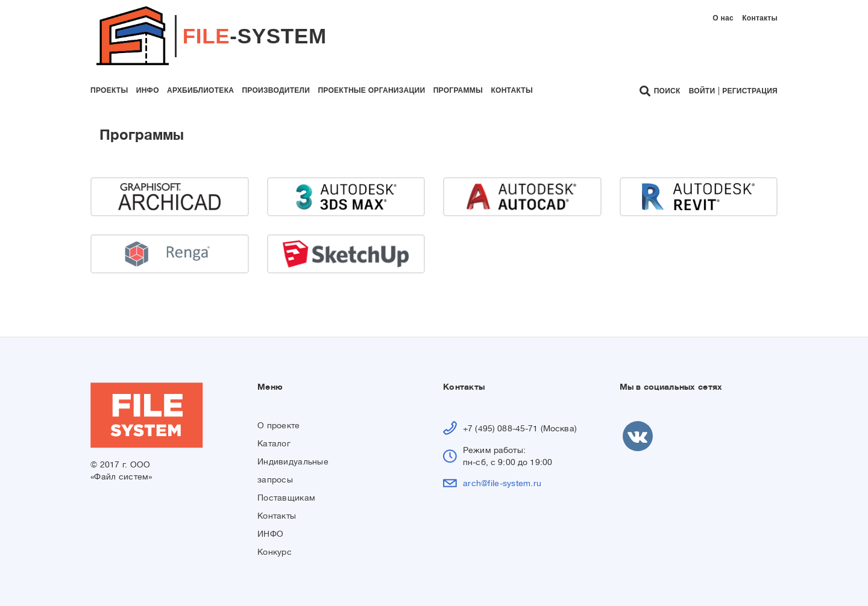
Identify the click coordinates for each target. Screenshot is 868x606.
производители (276, 90)
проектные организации (371, 90)
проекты (109, 90)
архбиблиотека (200, 90)
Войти (702, 91)
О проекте (279, 425)
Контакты (760, 18)
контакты (512, 90)
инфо (148, 90)
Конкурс (275, 552)
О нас (723, 18)
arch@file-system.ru (502, 483)
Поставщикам (286, 498)
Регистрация (750, 91)
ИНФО (270, 534)
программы (458, 90)
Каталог (274, 443)
